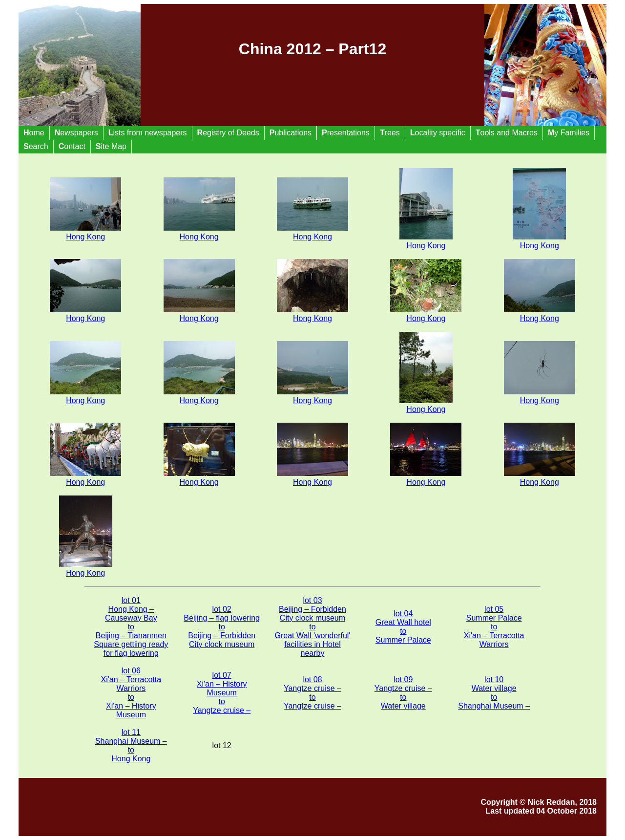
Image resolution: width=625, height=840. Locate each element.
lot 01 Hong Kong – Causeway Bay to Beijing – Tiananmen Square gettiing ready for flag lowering (131, 627)
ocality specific (438, 133)
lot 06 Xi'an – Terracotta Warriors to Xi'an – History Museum (131, 693)
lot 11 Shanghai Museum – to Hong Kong (131, 745)
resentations (346, 133)
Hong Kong (426, 241)
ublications (291, 133)
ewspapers (76, 133)
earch (36, 146)
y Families (569, 133)
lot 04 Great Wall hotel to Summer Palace (403, 627)
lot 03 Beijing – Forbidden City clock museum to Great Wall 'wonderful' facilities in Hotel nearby (313, 627)
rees (390, 133)
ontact (72, 146)
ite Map (111, 146)
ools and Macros (507, 133)
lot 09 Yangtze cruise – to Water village (403, 693)
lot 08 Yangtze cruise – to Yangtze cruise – (312, 693)
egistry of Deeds (228, 133)
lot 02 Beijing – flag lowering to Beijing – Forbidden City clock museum (222, 627)
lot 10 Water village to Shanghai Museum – (494, 693)
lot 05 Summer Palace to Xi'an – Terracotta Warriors (494, 627)
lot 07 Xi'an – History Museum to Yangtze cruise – (222, 693)
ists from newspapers (148, 133)
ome (34, 133)
